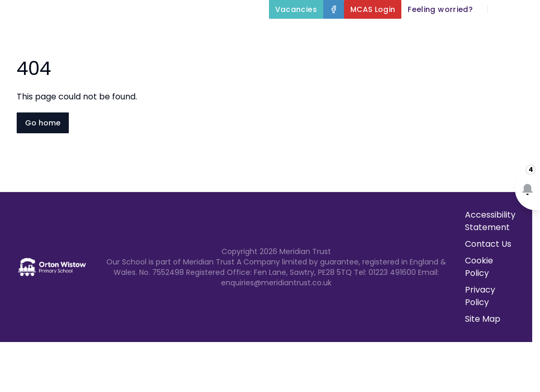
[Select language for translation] (523, 9)
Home (247, 33)
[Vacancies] (296, 9)
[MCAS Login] (373, 9)
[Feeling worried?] (440, 9)
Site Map (483, 319)
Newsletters (442, 58)
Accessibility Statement (490, 221)
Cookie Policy (479, 267)
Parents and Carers (350, 58)
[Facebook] (334, 9)
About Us (306, 33)
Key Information (394, 33)
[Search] (501, 9)
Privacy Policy (480, 296)
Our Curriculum (493, 33)
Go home (43, 123)
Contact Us (510, 58)
